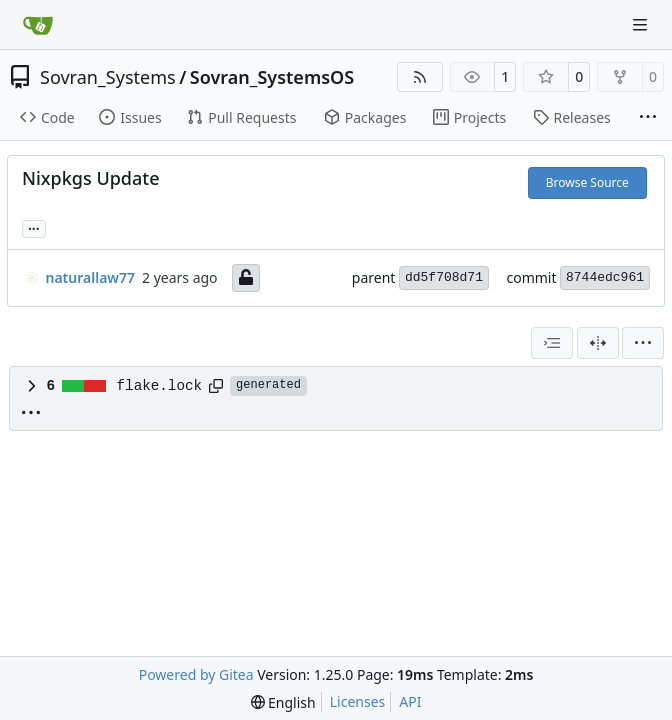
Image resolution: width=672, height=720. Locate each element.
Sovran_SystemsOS (272, 77)
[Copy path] (216, 386)
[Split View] (598, 343)
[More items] (648, 118)
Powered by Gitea (196, 674)
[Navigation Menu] (642, 24)
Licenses (358, 701)
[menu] (643, 343)
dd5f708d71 (444, 277)
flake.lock (160, 386)
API (410, 701)
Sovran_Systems (108, 77)
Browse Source (587, 182)
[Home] (38, 25)
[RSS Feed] (420, 77)
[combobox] (552, 343)
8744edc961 (605, 277)
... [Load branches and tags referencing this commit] (34, 227)
